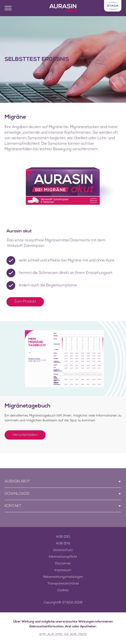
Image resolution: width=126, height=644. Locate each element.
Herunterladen (25, 435)
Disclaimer (63, 564)
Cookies (63, 590)
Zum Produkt (25, 302)
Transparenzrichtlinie (63, 584)
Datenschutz (63, 550)
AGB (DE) (63, 537)
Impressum (63, 570)
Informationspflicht (63, 557)
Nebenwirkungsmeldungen (63, 577)
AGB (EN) (63, 544)
